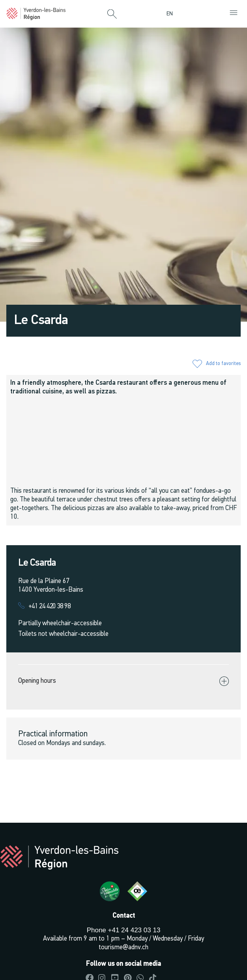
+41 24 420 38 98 (50, 606)
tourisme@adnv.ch (123, 947)
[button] (112, 15)
